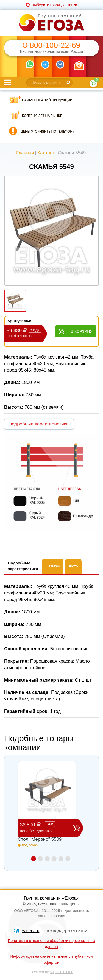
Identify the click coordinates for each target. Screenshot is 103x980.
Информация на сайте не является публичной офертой (51, 959)
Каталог (46, 153)
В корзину (82, 331)
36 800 (46, 828)
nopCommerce (61, 972)
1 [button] (34, 859)
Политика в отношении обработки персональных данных (52, 944)
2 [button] (40, 859)
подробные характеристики (39, 424)
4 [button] (54, 859)
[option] (51, 231)
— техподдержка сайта (55, 931)
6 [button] (68, 859)
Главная (25, 153)
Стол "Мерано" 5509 (40, 839)
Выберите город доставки (54, 5)
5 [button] (61, 859)
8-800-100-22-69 (51, 45)
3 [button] (47, 859)
